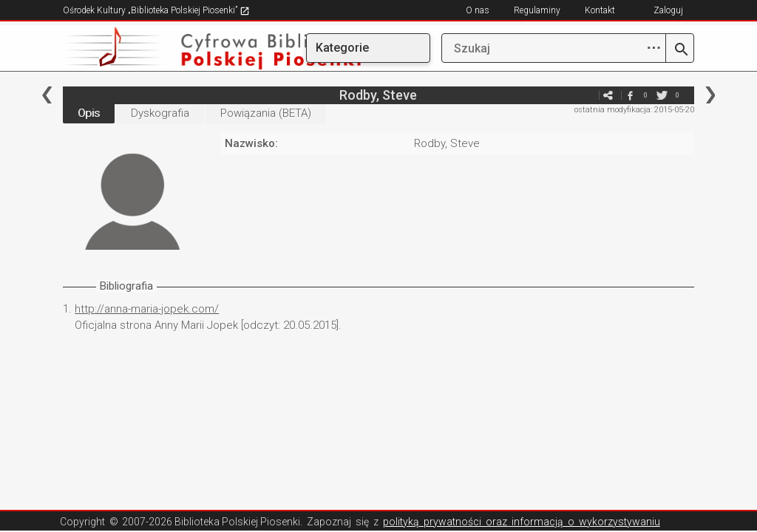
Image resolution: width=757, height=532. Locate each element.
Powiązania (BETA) (266, 113)
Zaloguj (668, 10)
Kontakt (600, 10)
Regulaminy (537, 10)
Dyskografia (160, 113)
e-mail (586, 95)
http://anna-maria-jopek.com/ (147, 309)
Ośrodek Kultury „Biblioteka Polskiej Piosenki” (156, 10)
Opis (89, 113)
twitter (662, 95)
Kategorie (342, 48)
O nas (478, 10)
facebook (631, 95)
